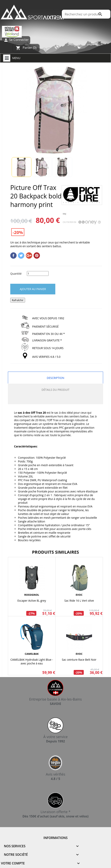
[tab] (55, 400)
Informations (55, 838)
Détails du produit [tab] (56, 390)
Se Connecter (16, 40)
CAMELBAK (32, 654)
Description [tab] (55, 378)
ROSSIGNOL (32, 595)
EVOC (79, 595)
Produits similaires (55, 552)
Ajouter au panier (33, 289)
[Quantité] (38, 273)
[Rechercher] (86, 14)
